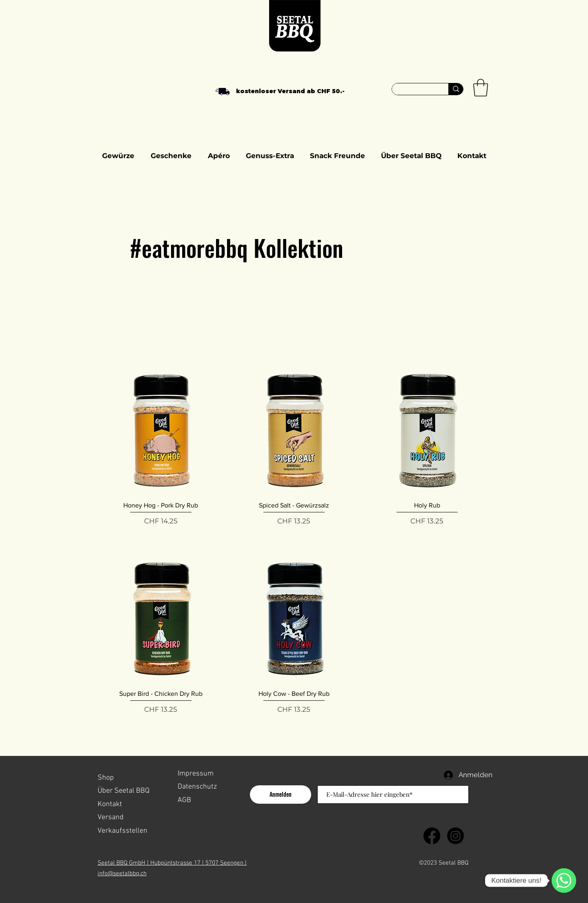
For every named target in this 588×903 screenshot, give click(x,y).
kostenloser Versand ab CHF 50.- (290, 91)
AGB (184, 800)
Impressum (196, 774)
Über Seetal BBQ (124, 791)
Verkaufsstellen (123, 831)
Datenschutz (197, 787)
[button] (481, 88)
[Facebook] (432, 836)
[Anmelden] (281, 795)
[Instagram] (455, 836)
